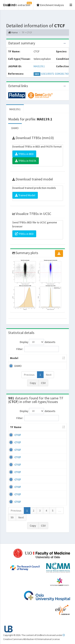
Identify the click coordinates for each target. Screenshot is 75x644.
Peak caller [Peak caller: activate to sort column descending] (34, 358)
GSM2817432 (62, 74)
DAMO (15, 128)
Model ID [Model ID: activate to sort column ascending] (54, 358)
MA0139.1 (39, 66)
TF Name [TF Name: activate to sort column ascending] (14, 429)
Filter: (38, 349)
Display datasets (38, 342)
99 (12, 521)
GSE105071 (48, 74)
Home (13, 32)
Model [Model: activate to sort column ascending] (14, 358)
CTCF (18, 439)
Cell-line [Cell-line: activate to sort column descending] (32, 431)
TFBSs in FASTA (26, 161)
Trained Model (25, 195)
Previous (29, 375)
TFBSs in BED (24, 154)
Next (49, 375)
